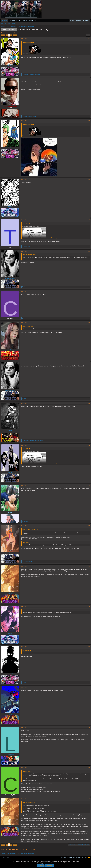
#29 (88, 363)
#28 (88, 323)
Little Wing (11, 755)
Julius (11, 148)
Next (15, 35)
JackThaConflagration (8, 32)
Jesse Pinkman (11, 278)
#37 (88, 687)
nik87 (11, 430)
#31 (88, 445)
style (11, 714)
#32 (88, 485)
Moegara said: (27, 650)
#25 (88, 220)
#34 (88, 566)
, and (32, 74)
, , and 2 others (34, 441)
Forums (5, 20)
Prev (3, 35)
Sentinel (11, 674)
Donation (12, 20)
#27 (88, 291)
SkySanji (11, 66)
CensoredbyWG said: (29, 802)
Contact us (63, 858)
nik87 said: (26, 542)
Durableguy (11, 350)
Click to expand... (56, 238)
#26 (88, 251)
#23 (88, 121)
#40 (88, 799)
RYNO (11, 207)
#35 (88, 606)
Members (31, 20)
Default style (5, 858)
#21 (88, 39)
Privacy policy (80, 858)
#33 (88, 526)
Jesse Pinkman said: (28, 326)
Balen (11, 634)
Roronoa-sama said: (28, 42)
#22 (88, 79)
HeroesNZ (11, 593)
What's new (22, 20)
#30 (88, 403)
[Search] (86, 20)
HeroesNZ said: (27, 771)
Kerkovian (11, 553)
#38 (88, 727)
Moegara (11, 472)
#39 (88, 768)
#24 (88, 180)
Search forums (12, 23)
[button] (16, 20)
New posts (4, 23)
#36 (88, 647)
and (30, 116)
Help (86, 858)
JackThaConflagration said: (30, 255)
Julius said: (26, 223)
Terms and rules (71, 858)
